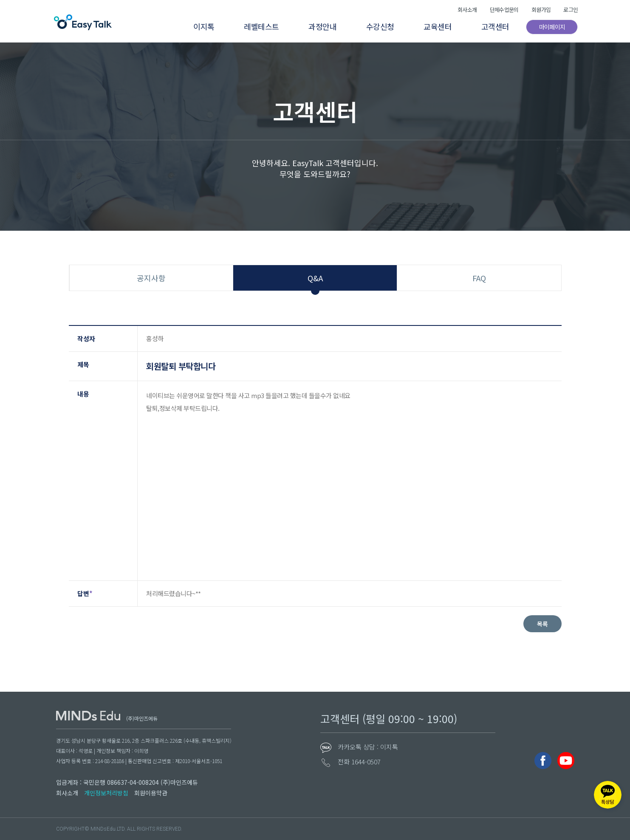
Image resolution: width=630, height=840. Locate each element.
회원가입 (536, 10)
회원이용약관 (151, 793)
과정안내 (315, 26)
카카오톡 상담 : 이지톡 (368, 747)
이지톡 (194, 26)
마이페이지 (548, 27)
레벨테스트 (253, 26)
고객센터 (491, 26)
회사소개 (460, 10)
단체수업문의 (498, 10)
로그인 (567, 10)
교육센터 (432, 26)
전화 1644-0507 (359, 762)
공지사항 (151, 278)
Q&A (315, 278)
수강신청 (374, 26)
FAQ (479, 278)
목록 (542, 624)
